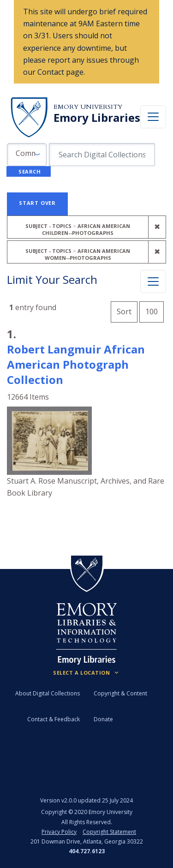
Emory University (88, 107)
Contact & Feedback (54, 719)
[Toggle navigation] (153, 117)
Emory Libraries (97, 118)
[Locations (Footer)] (86, 673)
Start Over (37, 203)
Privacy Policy (59, 832)
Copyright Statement (109, 832)
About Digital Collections (48, 693)
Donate (103, 719)
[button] (27, 155)
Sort (124, 311)
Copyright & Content (120, 693)
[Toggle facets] (153, 281)
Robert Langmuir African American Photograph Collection (76, 364)
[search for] (102, 155)
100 (155, 310)
